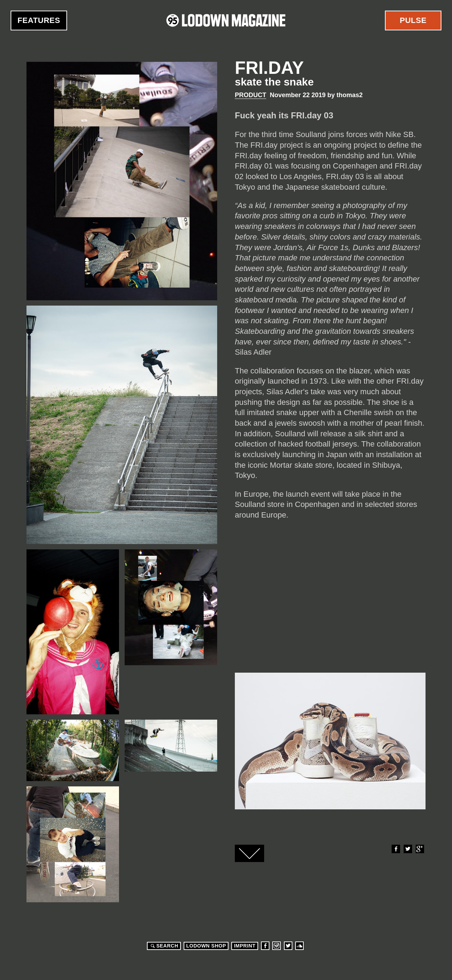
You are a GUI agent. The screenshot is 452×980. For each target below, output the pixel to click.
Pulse (413, 20)
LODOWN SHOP (206, 946)
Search (163, 946)
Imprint (245, 946)
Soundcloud (299, 946)
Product (251, 95)
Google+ (420, 849)
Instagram (276, 946)
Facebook (395, 849)
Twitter (408, 849)
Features (39, 20)
